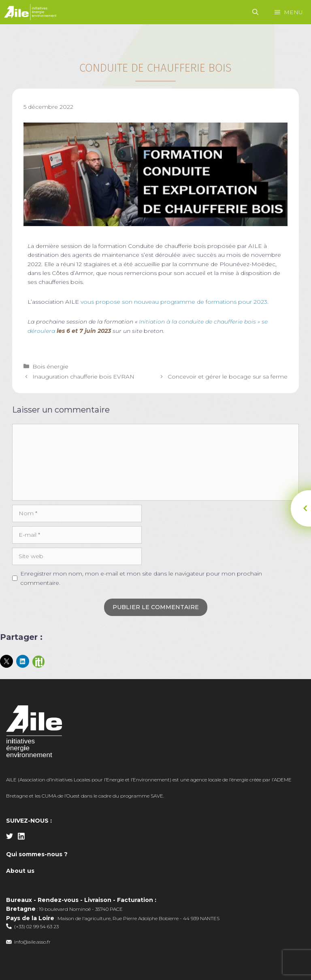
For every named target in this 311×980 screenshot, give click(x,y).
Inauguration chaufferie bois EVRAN (83, 377)
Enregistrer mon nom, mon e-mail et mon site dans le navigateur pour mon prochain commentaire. (141, 578)
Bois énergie (50, 366)
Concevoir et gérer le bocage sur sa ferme (228, 377)
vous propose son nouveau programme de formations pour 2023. (175, 302)
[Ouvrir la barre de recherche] (255, 12)
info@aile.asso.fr (32, 942)
